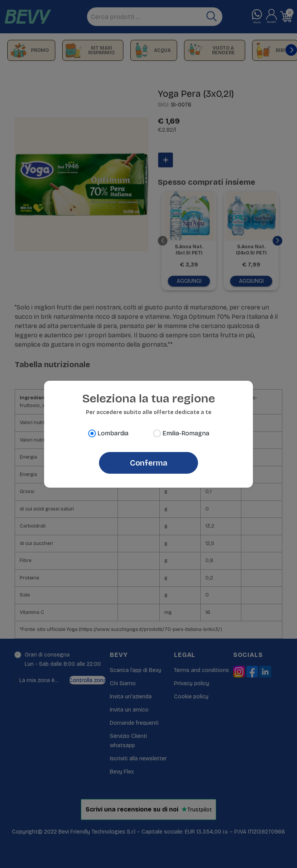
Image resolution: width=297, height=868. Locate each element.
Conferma (149, 463)
